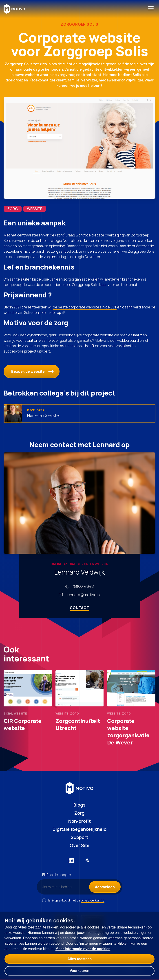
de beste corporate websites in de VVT (85, 307)
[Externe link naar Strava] (88, 860)
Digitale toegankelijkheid (80, 829)
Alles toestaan (79, 959)
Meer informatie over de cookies (83, 949)
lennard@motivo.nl (84, 595)
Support (79, 837)
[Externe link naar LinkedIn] (71, 860)
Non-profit (79, 821)
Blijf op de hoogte (57, 875)
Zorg (79, 813)
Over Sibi (79, 845)
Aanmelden (105, 887)
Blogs (79, 805)
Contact (79, 608)
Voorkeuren (79, 971)
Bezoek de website (32, 371)
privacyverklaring (93, 900)
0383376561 (84, 587)
